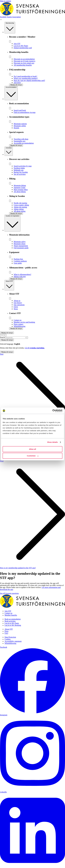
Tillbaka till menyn (7, 333)
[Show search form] (3, 335)
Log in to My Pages (12, 623)
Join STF (8, 611)
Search (3, 337)
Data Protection (10, 637)
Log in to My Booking (13, 625)
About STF (9, 629)
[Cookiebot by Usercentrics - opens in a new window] (52, 411)
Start (2, 354)
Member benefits (11, 615)
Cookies (8, 639)
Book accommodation (13, 619)
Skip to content (6, 1)
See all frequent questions (9, 593)
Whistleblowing (10, 643)
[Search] (27, 338)
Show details (53, 442)
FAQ (2, 461)
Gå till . (35, 348)
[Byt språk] (1, 335)
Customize (33, 456)
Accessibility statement (13, 641)
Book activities (10, 621)
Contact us (8, 613)
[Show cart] (5, 335)
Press (6, 631)
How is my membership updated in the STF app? (18, 568)
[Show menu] (1, 20)
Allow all (33, 449)
